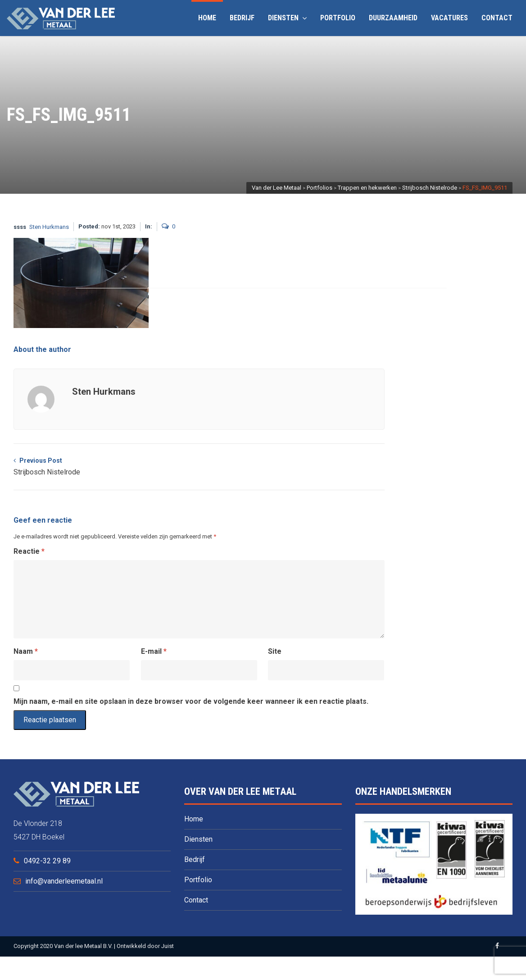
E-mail (154, 651)
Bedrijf (242, 18)
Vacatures (449, 18)
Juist (168, 946)
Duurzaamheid (393, 18)
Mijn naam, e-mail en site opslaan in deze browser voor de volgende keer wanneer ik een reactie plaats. (191, 701)
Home (207, 18)
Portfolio (338, 18)
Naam (26, 651)
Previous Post (47, 468)
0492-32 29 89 (47, 861)
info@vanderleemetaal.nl (64, 881)
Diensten (287, 18)
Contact (497, 18)
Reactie (29, 551)
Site (275, 651)
